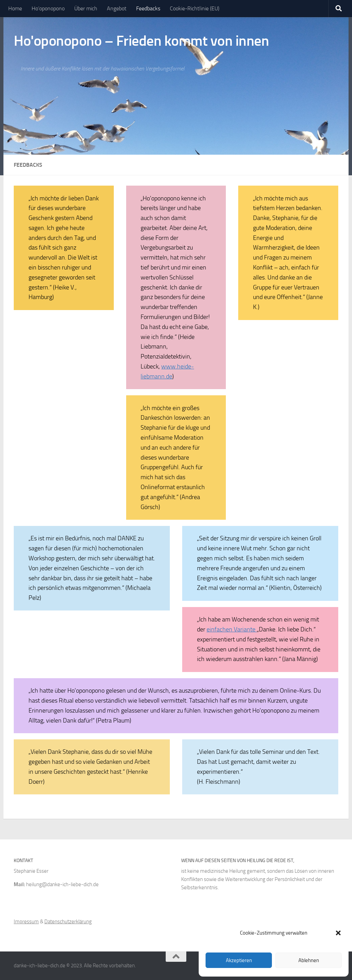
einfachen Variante (232, 629)
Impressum (26, 922)
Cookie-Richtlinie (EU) (195, 8)
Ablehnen (309, 960)
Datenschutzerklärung (68, 922)
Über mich (86, 8)
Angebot (117, 8)
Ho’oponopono (48, 8)
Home (15, 8)
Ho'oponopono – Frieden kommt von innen (141, 41)
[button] (338, 933)
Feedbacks (148, 8)
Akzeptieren (239, 960)
